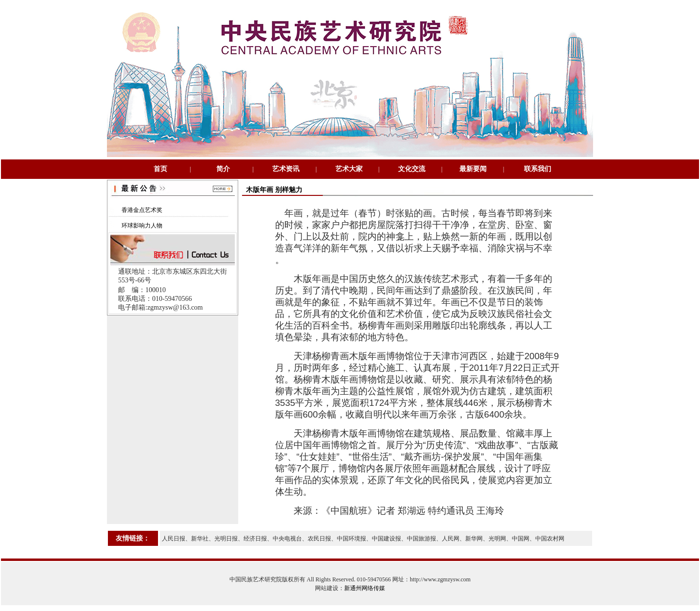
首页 (160, 169)
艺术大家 (349, 169)
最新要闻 (473, 169)
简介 (223, 169)
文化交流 (412, 169)
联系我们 (538, 169)
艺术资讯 (286, 169)
